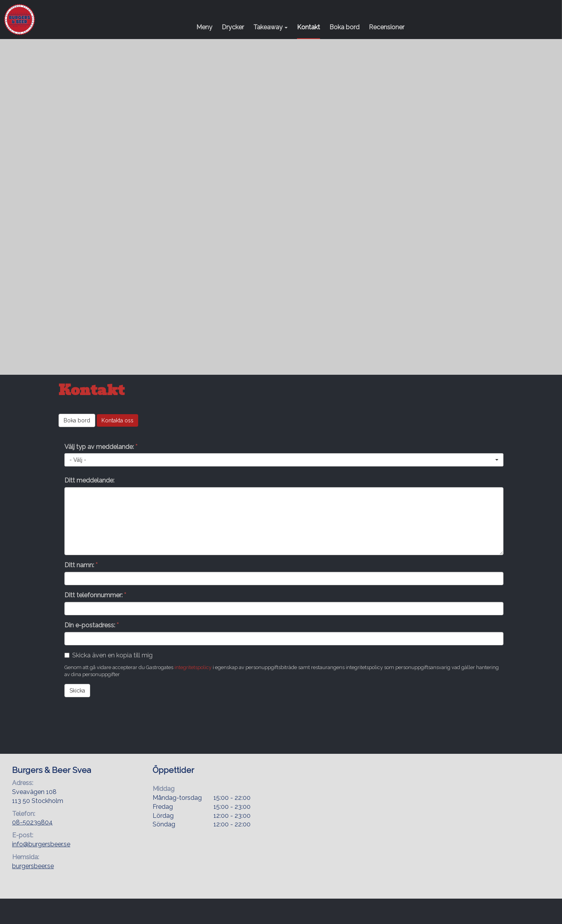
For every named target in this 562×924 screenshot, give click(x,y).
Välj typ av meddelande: (101, 447)
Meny (204, 27)
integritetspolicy (193, 667)
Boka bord (344, 27)
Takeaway (270, 27)
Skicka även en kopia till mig (112, 655)
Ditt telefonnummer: (95, 595)
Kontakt (309, 27)
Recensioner (387, 27)
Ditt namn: (81, 565)
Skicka (77, 691)
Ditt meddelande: (89, 480)
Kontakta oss (117, 420)
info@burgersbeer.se (41, 844)
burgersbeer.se (33, 866)
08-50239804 (32, 822)
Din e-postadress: (92, 625)
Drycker (233, 27)
